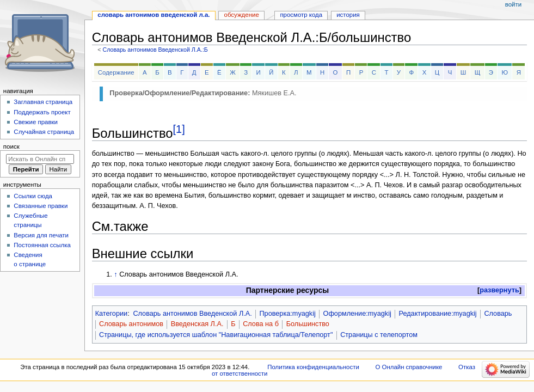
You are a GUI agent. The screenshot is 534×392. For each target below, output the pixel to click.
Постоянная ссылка (42, 245)
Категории (112, 314)
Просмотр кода (301, 15)
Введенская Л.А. (197, 324)
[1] (179, 129)
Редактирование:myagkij (438, 314)
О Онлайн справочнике (409, 367)
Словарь (498, 314)
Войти (513, 4)
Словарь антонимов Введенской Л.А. (192, 314)
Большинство (308, 324)
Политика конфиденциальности (313, 367)
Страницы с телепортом (379, 335)
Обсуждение (242, 15)
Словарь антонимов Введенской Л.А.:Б (155, 50)
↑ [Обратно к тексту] (115, 274)
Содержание (116, 72)
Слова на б (261, 324)
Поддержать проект (42, 112)
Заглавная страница (43, 102)
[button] (499, 290)
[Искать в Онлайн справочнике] (40, 159)
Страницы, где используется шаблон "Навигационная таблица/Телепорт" (216, 335)
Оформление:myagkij (357, 314)
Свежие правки (36, 122)
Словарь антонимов (131, 324)
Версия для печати (41, 235)
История (348, 15)
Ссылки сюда (33, 196)
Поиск (11, 146)
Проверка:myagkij (287, 314)
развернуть (499, 290)
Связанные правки (41, 206)
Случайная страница (44, 132)
